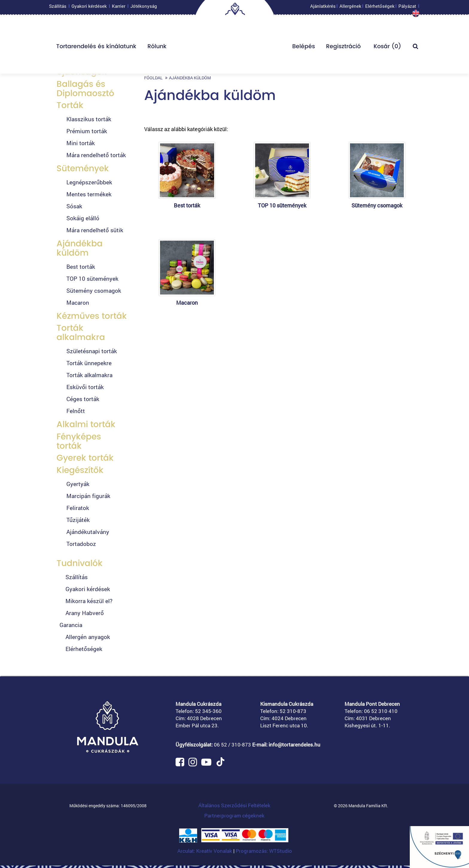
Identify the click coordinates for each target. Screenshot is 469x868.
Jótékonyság (144, 7)
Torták (70, 105)
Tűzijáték (78, 520)
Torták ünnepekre (89, 363)
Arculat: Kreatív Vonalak (205, 851)
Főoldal (153, 78)
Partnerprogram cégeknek (234, 815)
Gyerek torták (85, 458)
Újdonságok (82, 72)
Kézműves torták (92, 316)
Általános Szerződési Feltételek (234, 805)
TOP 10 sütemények (92, 279)
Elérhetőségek (380, 7)
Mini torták (81, 143)
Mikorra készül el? (89, 601)
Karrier (119, 7)
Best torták (81, 267)
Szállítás (58, 7)
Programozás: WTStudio (264, 851)
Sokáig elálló (83, 218)
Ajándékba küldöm (80, 248)
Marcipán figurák (88, 496)
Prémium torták (87, 131)
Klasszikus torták (89, 119)
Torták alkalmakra (81, 333)
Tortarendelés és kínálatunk (96, 48)
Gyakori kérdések (89, 7)
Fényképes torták (79, 441)
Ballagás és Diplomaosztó (85, 89)
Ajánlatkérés (323, 7)
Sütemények (83, 168)
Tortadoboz (81, 544)
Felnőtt (76, 411)
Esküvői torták (85, 387)
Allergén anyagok (88, 637)
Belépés (304, 48)
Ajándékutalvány (88, 532)
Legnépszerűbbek (89, 182)
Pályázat (407, 7)
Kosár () (386, 48)
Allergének (350, 7)
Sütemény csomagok (94, 290)
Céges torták (83, 399)
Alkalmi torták (86, 424)
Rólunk (157, 48)
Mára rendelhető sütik (95, 230)
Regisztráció (343, 48)
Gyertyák (78, 484)
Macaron (78, 302)
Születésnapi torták (92, 351)
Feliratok (78, 508)
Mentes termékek (89, 194)
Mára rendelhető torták (96, 155)
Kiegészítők (80, 470)
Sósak (74, 206)
